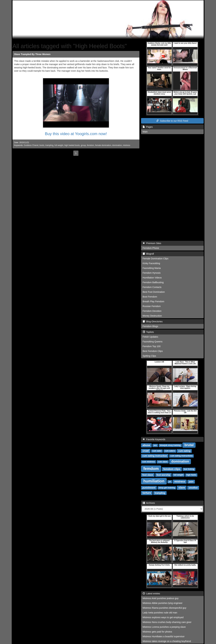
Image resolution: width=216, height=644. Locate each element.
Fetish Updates (150, 337)
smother (193, 488)
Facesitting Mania (152, 268)
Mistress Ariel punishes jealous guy (161, 598)
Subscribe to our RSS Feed (172, 121)
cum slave (163, 462)
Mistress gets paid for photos (157, 632)
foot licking (189, 469)
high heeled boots (72, 145)
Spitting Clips (149, 356)
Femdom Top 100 (152, 346)
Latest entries (151, 594)
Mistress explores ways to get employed (163, 617)
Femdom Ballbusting (153, 282)
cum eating (184, 451)
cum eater (157, 451)
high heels (191, 475)
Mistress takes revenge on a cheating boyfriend (167, 641)
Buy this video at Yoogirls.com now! (76, 134)
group (83, 145)
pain (191, 482)
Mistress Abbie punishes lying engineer (163, 603)
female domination (103, 145)
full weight (59, 145)
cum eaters (170, 451)
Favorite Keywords (154, 439)
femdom (91, 145)
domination (117, 145)
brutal (189, 445)
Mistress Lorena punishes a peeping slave (164, 627)
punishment (149, 488)
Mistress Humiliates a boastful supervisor (164, 636)
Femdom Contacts (152, 287)
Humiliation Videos (152, 278)
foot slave (148, 475)
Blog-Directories (153, 322)
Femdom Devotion (152, 311)
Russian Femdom (152, 306)
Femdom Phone (151, 248)
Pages (148, 127)
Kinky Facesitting (151, 263)
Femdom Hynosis (152, 273)
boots (42, 145)
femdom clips (172, 469)
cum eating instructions (181, 456)
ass (155, 445)
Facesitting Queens (153, 342)
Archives (149, 503)
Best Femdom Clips (153, 351)
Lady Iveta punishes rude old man (160, 613)
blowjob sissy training (170, 445)
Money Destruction (152, 316)
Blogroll (148, 254)
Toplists (148, 332)
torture (147, 493)
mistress (127, 145)
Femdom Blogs (150, 326)
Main (145, 132)
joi (170, 482)
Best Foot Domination (154, 292)
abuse (146, 445)
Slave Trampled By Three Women (32, 54)
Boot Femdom (150, 297)
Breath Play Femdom (154, 301)
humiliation (154, 481)
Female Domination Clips (156, 259)
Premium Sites (152, 243)
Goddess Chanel (31, 145)
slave (182, 488)
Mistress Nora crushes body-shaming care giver (167, 622)
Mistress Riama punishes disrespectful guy (165, 608)
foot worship (163, 475)
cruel (146, 451)
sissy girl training (167, 488)
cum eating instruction (155, 456)
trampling (49, 145)
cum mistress (149, 462)
